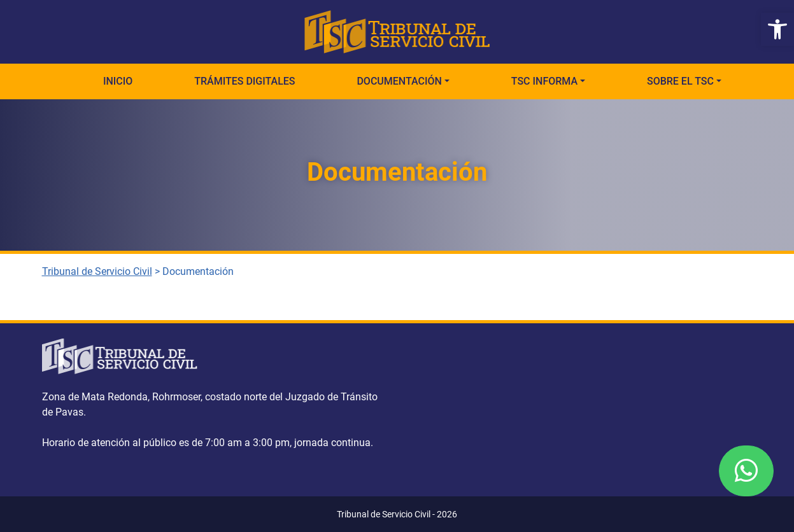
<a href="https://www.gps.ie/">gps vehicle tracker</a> (579, 408)
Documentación (399, 81)
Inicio (118, 81)
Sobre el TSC (680, 81)
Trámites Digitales (245, 81)
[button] (777, 29)
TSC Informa (544, 81)
